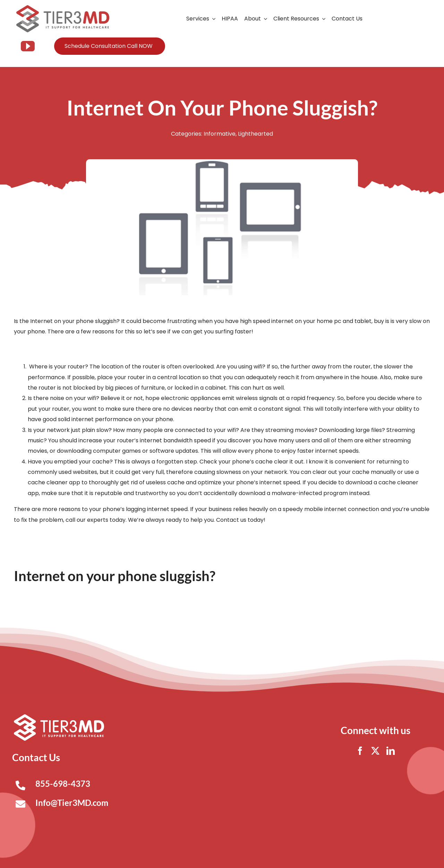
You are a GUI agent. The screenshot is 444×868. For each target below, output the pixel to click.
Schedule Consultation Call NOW (109, 46)
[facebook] (360, 751)
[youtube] (28, 46)
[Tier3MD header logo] (63, 8)
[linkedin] (391, 751)
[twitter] (375, 751)
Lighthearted (255, 134)
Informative (220, 134)
